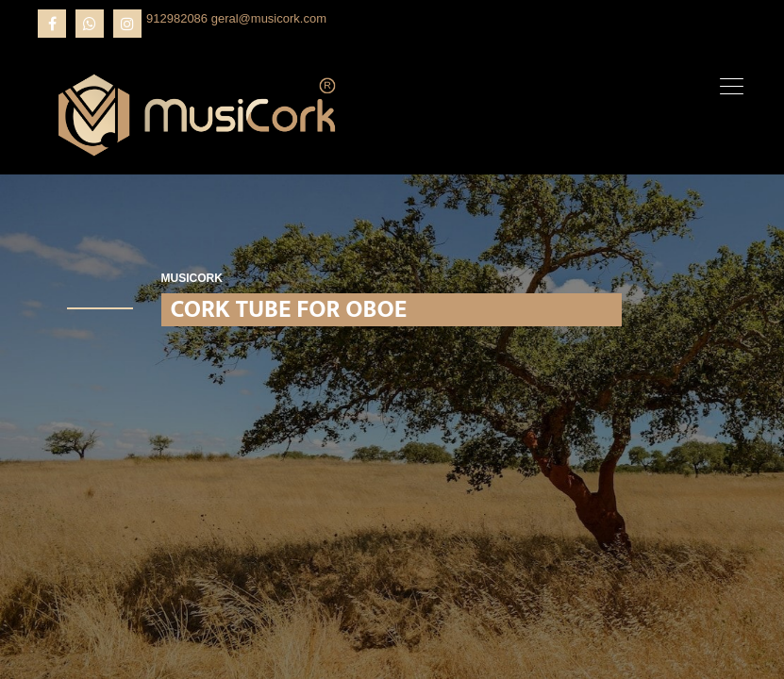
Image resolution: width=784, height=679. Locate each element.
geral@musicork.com (269, 18)
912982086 (177, 18)
